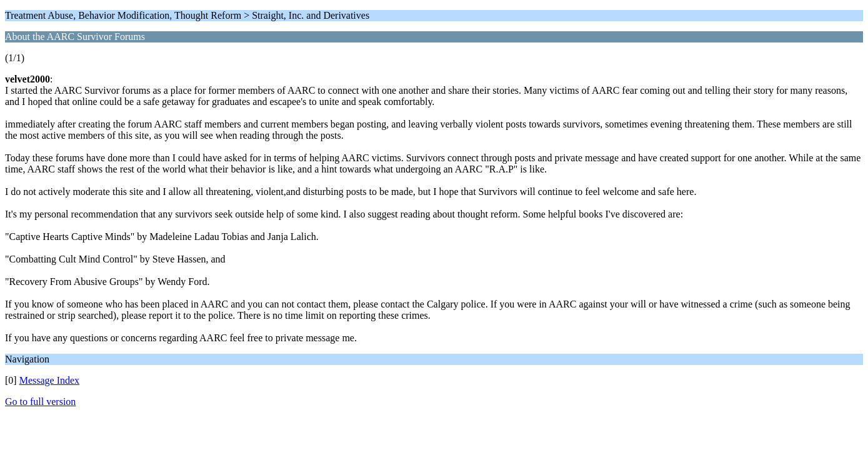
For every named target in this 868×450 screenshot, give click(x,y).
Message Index (49, 380)
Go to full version (40, 402)
